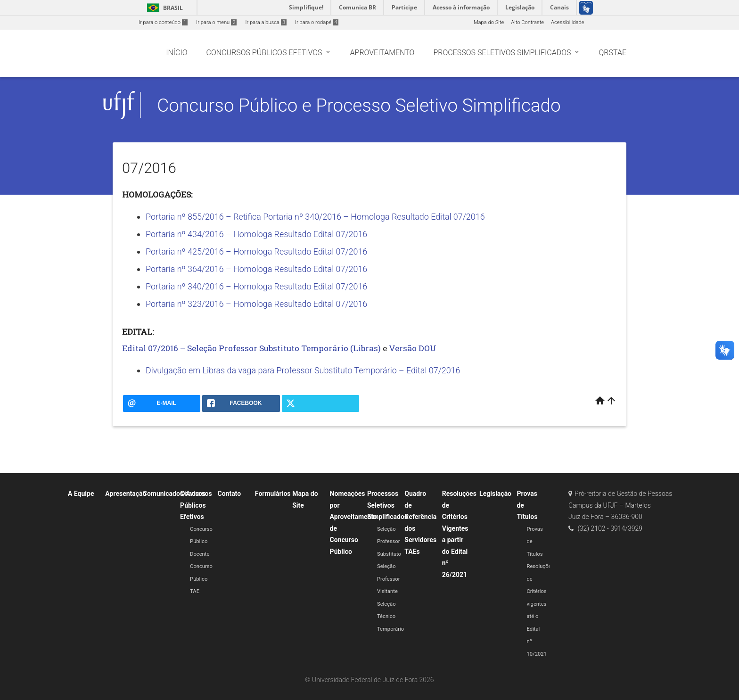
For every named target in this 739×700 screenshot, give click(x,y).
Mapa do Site (489, 22)
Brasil (163, 8)
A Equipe (81, 494)
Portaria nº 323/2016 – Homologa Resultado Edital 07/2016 (256, 304)
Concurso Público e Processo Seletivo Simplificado (359, 105)
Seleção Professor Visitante (389, 579)
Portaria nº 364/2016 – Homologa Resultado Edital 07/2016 (256, 269)
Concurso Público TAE (201, 579)
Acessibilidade (567, 22)
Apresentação (126, 494)
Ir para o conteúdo (163, 22)
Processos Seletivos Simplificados (387, 505)
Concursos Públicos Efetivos (196, 505)
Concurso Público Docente (201, 542)
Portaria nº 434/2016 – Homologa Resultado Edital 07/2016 (256, 234)
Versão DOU (413, 348)
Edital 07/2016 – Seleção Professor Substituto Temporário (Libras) (251, 348)
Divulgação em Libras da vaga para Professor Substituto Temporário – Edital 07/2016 (303, 370)
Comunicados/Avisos (174, 494)
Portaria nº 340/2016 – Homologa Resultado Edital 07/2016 (256, 286)
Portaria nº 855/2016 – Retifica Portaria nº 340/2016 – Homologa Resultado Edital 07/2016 (315, 217)
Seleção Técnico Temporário (390, 617)
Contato (229, 494)
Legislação (495, 494)
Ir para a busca (266, 22)
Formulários (273, 494)
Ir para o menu (216, 22)
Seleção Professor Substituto (389, 542)
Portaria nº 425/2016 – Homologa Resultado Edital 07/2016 (256, 251)
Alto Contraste (527, 22)
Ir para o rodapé (317, 22)
